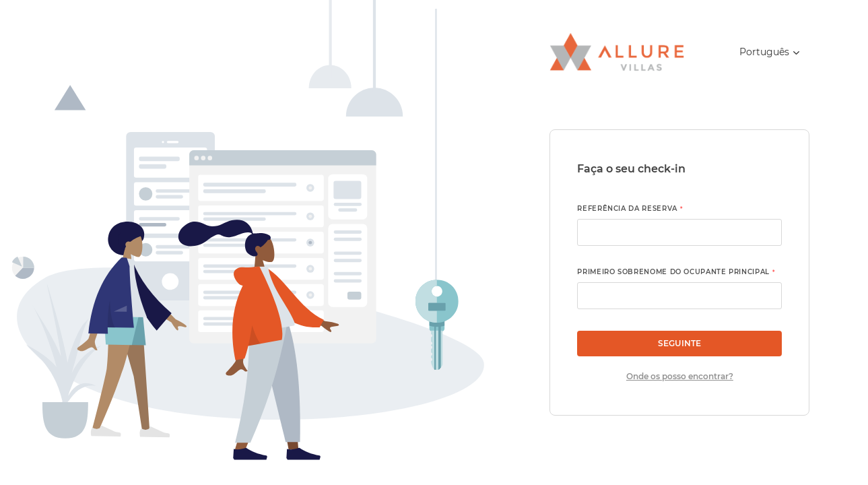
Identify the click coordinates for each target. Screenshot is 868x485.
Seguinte (679, 343)
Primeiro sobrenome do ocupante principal (676, 271)
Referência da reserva (630, 208)
